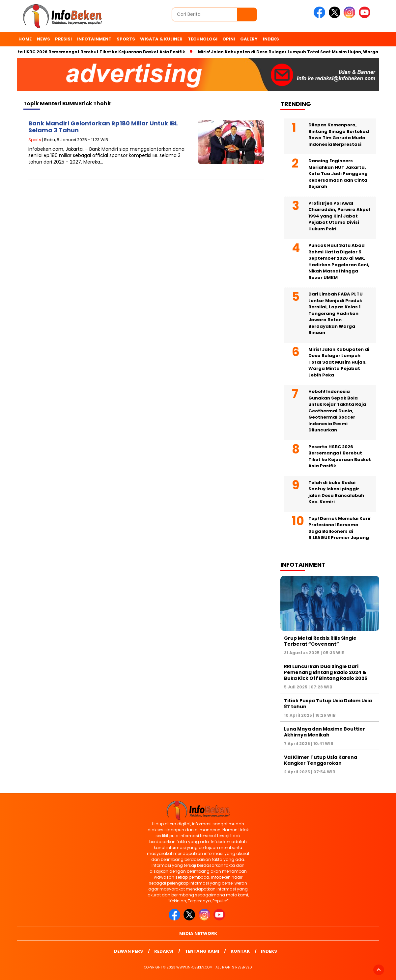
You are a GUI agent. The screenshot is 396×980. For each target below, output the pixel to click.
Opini (229, 39)
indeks (271, 39)
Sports (126, 39)
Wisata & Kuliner (161, 39)
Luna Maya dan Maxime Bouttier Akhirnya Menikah (325, 732)
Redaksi (164, 951)
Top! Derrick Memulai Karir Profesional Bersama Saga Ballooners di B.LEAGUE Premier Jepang (340, 528)
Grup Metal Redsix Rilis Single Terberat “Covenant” (320, 641)
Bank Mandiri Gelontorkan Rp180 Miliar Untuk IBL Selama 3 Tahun (103, 127)
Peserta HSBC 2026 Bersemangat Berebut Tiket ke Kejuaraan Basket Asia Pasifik (97, 52)
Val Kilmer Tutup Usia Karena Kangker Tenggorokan (321, 760)
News (43, 39)
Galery (249, 39)
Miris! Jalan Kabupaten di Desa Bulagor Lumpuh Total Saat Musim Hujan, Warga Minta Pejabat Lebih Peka (339, 362)
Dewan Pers (128, 951)
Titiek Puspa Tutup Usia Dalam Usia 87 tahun (328, 704)
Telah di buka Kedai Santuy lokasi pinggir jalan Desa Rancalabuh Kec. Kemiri (336, 492)
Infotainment (94, 39)
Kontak (240, 951)
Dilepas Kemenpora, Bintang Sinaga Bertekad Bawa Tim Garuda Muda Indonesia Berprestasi (339, 135)
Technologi (203, 39)
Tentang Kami (202, 951)
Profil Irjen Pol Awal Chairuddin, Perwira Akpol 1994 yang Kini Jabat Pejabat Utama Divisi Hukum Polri (339, 216)
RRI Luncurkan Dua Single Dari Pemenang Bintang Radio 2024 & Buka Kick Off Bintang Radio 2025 (326, 672)
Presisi (63, 39)
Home (25, 39)
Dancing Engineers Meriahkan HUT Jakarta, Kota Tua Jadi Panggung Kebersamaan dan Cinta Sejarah (338, 174)
